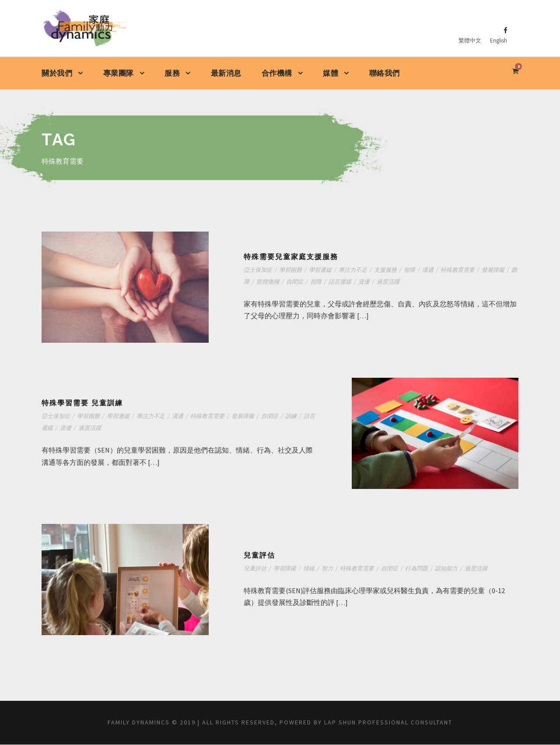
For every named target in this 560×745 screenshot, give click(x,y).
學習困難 (290, 270)
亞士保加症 (258, 270)
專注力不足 (354, 270)
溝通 (430, 270)
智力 (328, 569)
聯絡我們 (385, 73)
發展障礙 (496, 270)
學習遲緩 (321, 270)
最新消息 (226, 73)
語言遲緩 (347, 282)
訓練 (294, 416)
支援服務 (387, 270)
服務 (172, 73)
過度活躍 (396, 282)
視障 (322, 282)
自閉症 (301, 282)
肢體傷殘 (273, 282)
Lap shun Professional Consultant (407, 723)
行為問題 (419, 569)
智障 (411, 270)
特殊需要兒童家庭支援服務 (291, 257)
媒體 (331, 73)
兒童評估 (259, 556)
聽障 (249, 282)
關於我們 (57, 73)
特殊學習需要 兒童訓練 (82, 403)
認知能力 (449, 569)
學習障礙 (285, 569)
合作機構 (277, 73)
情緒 (309, 569)
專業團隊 (119, 73)
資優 (371, 282)
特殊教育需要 (460, 270)
